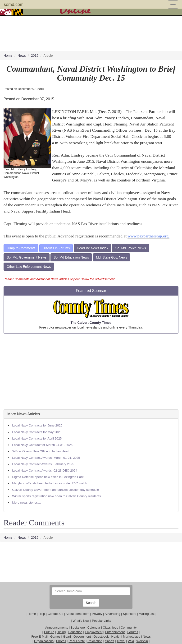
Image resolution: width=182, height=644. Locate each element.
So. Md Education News (71, 257)
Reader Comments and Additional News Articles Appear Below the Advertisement (59, 279)
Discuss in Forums (56, 248)
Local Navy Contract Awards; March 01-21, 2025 (46, 458)
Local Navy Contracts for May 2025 (37, 432)
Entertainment (115, 632)
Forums (133, 632)
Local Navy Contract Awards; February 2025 (43, 464)
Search (91, 603)
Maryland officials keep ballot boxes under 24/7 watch (50, 483)
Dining (61, 632)
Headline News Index (92, 248)
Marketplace (132, 637)
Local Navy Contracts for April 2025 (37, 438)
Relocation (95, 641)
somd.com (14, 5)
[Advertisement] (91, 371)
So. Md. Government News (27, 257)
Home (32, 614)
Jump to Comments (21, 248)
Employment (94, 632)
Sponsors (129, 614)
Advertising (112, 614)
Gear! (67, 637)
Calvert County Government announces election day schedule (55, 490)
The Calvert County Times (91, 323)
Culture (49, 632)
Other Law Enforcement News (29, 267)
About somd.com (77, 614)
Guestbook (101, 637)
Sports (110, 641)
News (147, 637)
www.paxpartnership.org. (148, 236)
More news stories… (26, 503)
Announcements (57, 628)
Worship (142, 641)
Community (129, 628)
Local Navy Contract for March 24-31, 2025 (42, 445)
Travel (121, 641)
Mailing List (147, 614)
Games (55, 637)
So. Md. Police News (130, 248)
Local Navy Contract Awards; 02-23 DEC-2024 (45, 470)
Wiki (131, 641)
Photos (61, 641)
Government (82, 637)
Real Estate (77, 641)
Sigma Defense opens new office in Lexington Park (48, 477)
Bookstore (78, 628)
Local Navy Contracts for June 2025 (37, 425)
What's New (81, 621)
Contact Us (55, 614)
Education (75, 632)
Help (42, 614)
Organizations (44, 641)
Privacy (97, 614)
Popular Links (102, 621)
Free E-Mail (39, 637)
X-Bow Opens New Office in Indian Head (41, 451)
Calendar (94, 628)
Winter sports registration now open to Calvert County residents (56, 496)
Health (116, 637)
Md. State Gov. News (111, 257)
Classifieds (110, 628)
